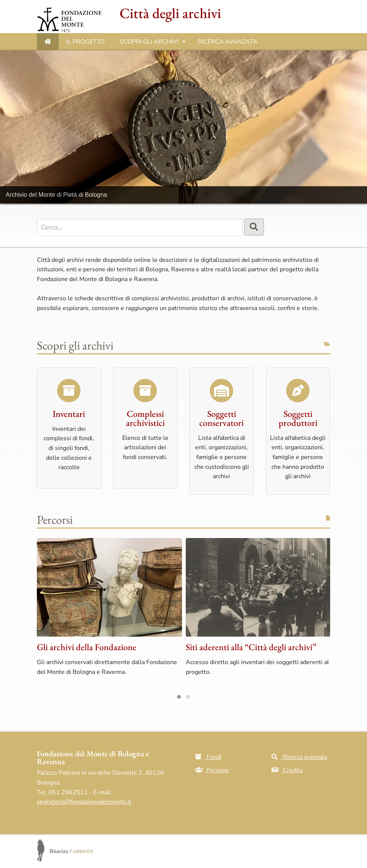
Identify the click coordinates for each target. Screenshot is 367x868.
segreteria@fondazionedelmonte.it (84, 802)
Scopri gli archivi (153, 44)
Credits (287, 770)
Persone (212, 770)
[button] (179, 697)
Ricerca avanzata (228, 42)
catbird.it (83, 851)
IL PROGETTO (85, 42)
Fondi (208, 757)
